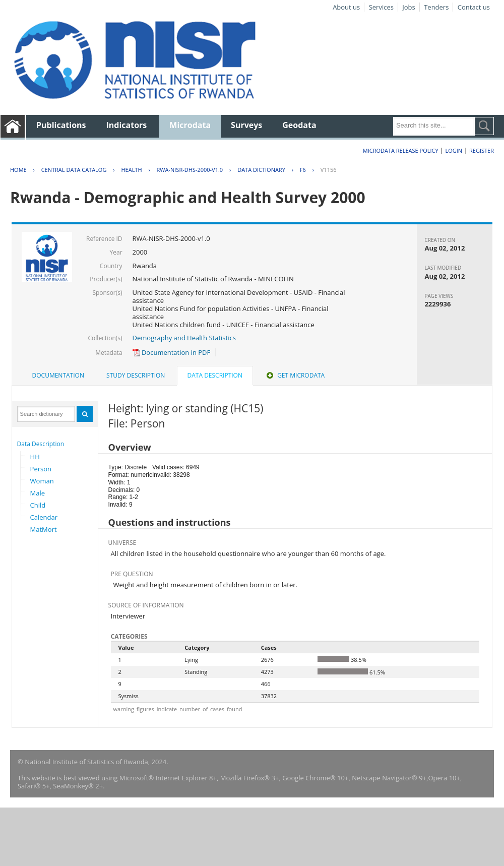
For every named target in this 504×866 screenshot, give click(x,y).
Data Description (41, 444)
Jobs (408, 7)
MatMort (44, 529)
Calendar (44, 517)
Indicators (127, 125)
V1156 (329, 170)
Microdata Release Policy (401, 150)
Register (482, 150)
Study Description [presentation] (136, 375)
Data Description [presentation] (215, 375)
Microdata (190, 125)
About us (346, 7)
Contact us (474, 7)
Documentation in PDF (172, 352)
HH (35, 457)
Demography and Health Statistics (184, 338)
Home (18, 170)
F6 (303, 170)
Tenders (436, 7)
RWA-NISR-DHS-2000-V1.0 (190, 170)
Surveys (246, 125)
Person (41, 469)
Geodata (299, 125)
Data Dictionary (261, 170)
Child (38, 505)
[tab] (58, 376)
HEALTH (131, 170)
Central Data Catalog (74, 170)
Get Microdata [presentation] (295, 375)
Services (381, 7)
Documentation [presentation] (58, 375)
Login (454, 150)
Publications (61, 125)
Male (38, 493)
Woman (42, 481)
